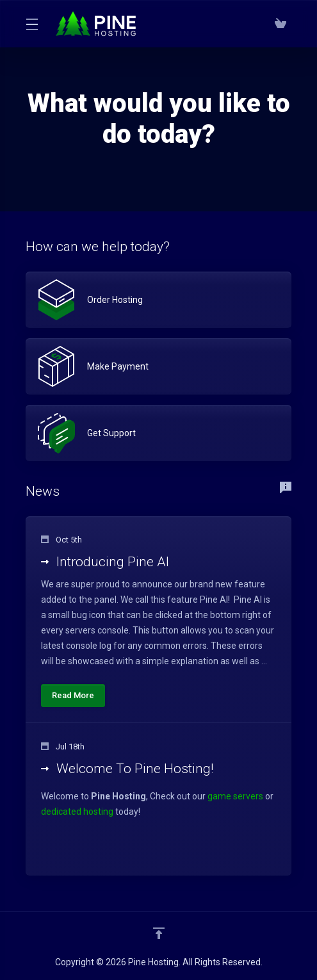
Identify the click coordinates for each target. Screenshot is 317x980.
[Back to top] (159, 933)
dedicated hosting (77, 812)
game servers (235, 796)
